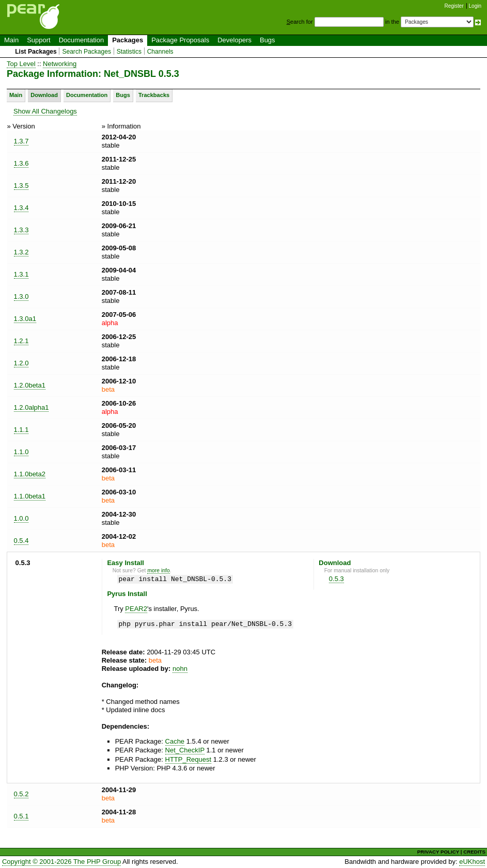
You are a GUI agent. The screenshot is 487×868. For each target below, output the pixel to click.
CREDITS (474, 852)
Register (454, 6)
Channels (160, 52)
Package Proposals (180, 40)
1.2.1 (21, 341)
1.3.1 (21, 274)
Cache (175, 741)
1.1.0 (21, 452)
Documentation (81, 40)
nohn (180, 669)
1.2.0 (21, 363)
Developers (234, 40)
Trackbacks (154, 95)
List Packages (36, 52)
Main (11, 40)
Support (39, 40)
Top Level (21, 64)
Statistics (129, 52)
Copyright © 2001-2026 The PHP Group (61, 862)
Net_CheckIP (185, 750)
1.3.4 (21, 208)
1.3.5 (21, 186)
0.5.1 (21, 816)
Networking (60, 64)
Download (44, 95)
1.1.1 (21, 430)
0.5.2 (21, 794)
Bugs (268, 40)
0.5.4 (21, 541)
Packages (128, 40)
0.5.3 (336, 579)
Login (475, 6)
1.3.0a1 (25, 319)
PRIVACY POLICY (438, 852)
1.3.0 (21, 296)
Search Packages (87, 52)
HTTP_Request (188, 759)
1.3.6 (21, 163)
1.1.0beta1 (30, 496)
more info (158, 570)
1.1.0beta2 (30, 474)
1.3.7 (21, 141)
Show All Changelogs (45, 111)
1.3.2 (21, 252)
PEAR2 (136, 609)
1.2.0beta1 (30, 385)
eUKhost (472, 862)
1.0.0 (21, 518)
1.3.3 (21, 230)
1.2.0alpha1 (32, 407)
